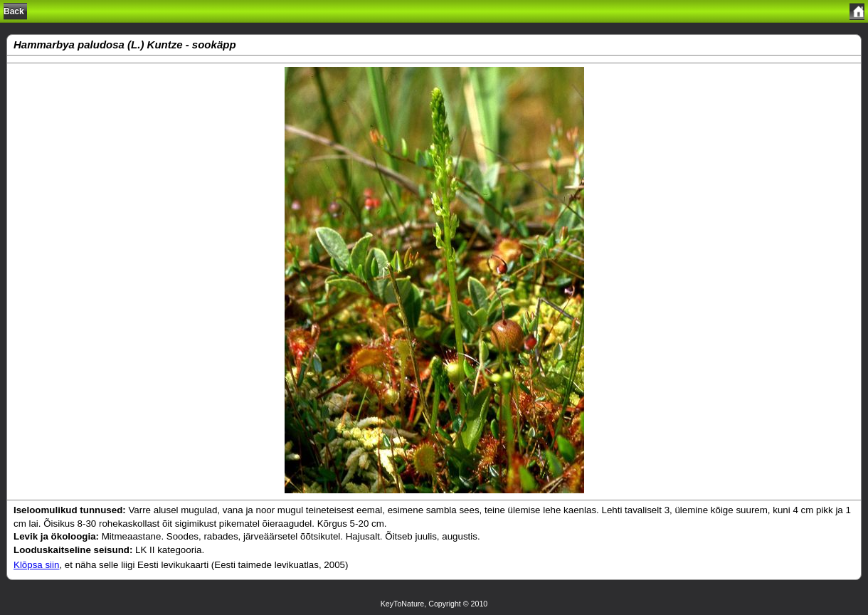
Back (14, 11)
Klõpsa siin (36, 565)
